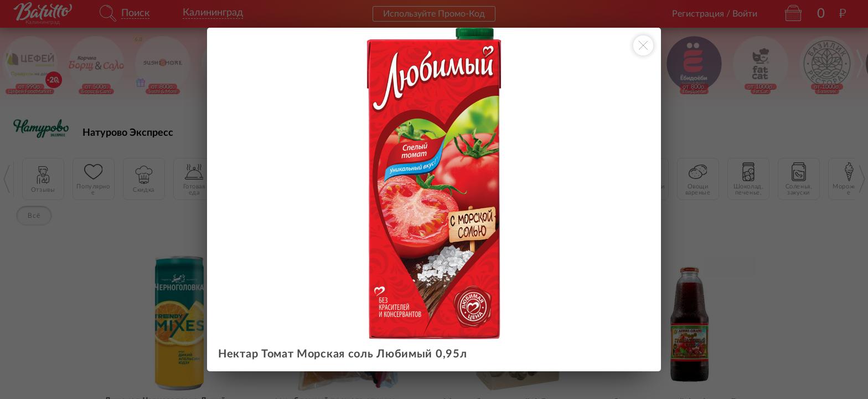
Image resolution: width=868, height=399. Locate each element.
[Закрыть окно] (643, 45)
